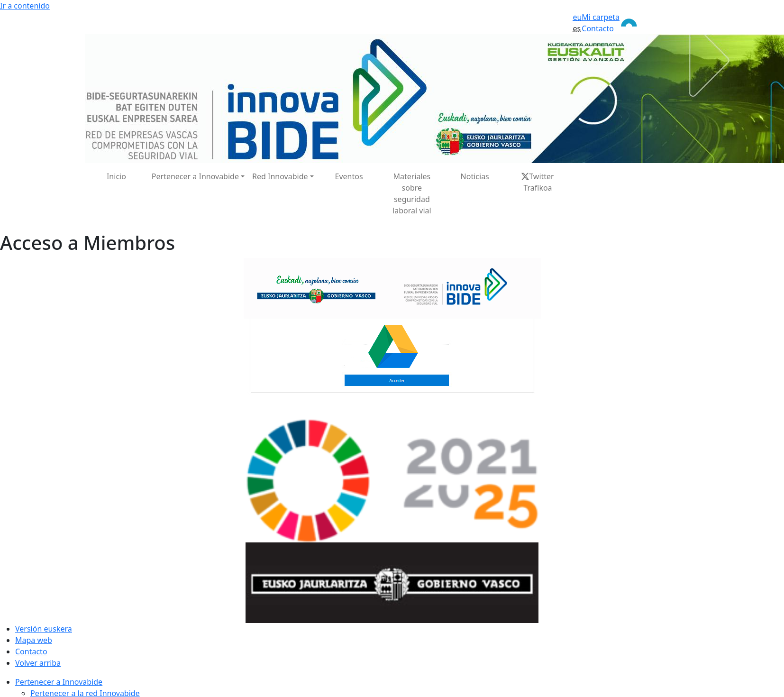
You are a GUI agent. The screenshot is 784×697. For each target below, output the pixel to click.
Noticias (475, 176)
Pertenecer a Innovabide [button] (195, 176)
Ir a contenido (25, 6)
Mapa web (34, 640)
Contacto (598, 28)
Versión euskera (44, 629)
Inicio (116, 176)
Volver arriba (38, 663)
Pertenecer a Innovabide (59, 682)
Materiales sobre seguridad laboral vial (412, 193)
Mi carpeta (601, 17)
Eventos (349, 176)
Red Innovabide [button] (280, 176)
